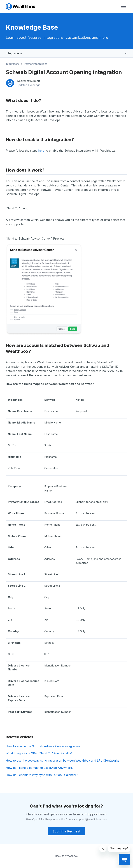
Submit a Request (66, 831)
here (41, 151)
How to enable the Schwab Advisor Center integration (43, 746)
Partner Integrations (36, 64)
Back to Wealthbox (67, 856)
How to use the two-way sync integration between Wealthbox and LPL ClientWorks (63, 761)
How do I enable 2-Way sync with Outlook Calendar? (42, 775)
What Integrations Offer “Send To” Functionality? (39, 753)
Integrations (14, 53)
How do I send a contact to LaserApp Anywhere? (40, 768)
